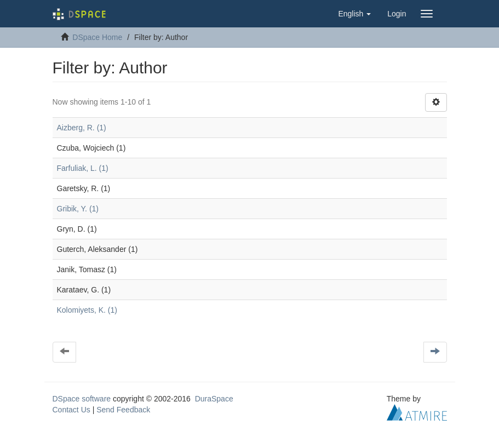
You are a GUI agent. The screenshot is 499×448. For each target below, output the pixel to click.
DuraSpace (214, 399)
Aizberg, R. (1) (82, 128)
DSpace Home (97, 37)
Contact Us (71, 410)
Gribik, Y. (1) (78, 209)
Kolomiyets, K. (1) (87, 310)
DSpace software (82, 399)
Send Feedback (123, 410)
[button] (354, 14)
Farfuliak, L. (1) (83, 168)
